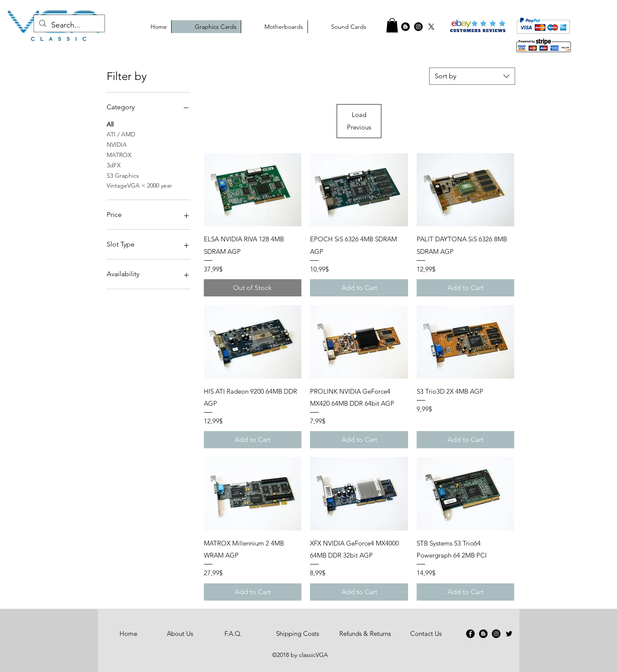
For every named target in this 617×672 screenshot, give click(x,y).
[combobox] (472, 76)
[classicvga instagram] (418, 27)
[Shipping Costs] (298, 634)
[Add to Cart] (359, 288)
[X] (431, 27)
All (110, 124)
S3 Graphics (123, 175)
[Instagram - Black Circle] (496, 634)
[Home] (129, 634)
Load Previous (359, 121)
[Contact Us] (426, 634)
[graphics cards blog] (405, 27)
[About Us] (180, 634)
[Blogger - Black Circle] (483, 634)
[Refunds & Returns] (365, 634)
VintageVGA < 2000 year (139, 185)
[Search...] (69, 25)
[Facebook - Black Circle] (393, 27)
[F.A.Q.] (233, 634)
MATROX (119, 154)
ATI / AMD (121, 134)
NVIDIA (117, 144)
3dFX (114, 165)
